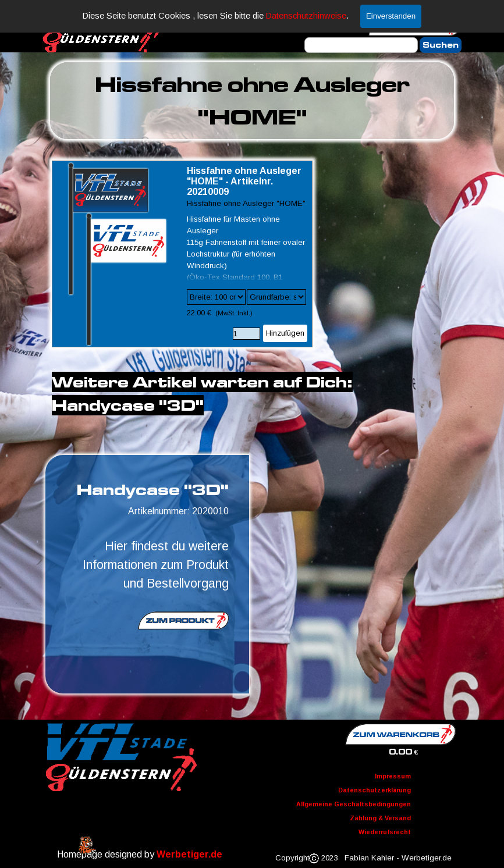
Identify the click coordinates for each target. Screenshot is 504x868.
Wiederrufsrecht (385, 832)
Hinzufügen (285, 333)
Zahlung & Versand (380, 818)
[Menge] (246, 334)
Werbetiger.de (189, 854)
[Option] (216, 297)
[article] (182, 254)
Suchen (441, 45)
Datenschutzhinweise (306, 16)
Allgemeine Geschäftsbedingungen (354, 804)
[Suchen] (361, 45)
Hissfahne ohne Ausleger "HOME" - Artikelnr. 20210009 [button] (244, 181)
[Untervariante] (276, 297)
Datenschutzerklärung (375, 790)
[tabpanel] (252, 101)
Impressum (393, 776)
